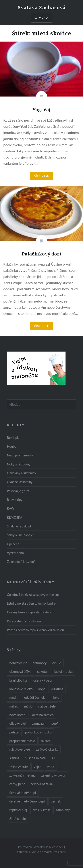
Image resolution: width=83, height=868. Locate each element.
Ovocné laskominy (20, 482)
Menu (43, 18)
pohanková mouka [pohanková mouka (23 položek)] (38, 732)
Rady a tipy (15, 500)
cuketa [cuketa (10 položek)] (42, 671)
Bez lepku (14, 438)
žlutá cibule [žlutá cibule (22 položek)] (17, 819)
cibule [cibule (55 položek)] (57, 663)
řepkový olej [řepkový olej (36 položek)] (18, 810)
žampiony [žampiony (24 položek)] (63, 810)
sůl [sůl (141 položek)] (53, 758)
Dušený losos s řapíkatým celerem (30, 612)
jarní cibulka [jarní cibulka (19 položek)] (18, 680)
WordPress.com (55, 852)
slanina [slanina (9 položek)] (14, 758)
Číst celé (41, 176)
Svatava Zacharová (42, 7)
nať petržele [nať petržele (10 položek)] (47, 706)
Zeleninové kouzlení (21, 562)
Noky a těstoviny (19, 464)
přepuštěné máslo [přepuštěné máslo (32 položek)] (22, 741)
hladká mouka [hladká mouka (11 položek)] (63, 671)
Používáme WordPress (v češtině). (41, 847)
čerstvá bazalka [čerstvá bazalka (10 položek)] (42, 784)
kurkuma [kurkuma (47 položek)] (57, 689)
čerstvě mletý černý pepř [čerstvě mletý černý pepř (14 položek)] (27, 801)
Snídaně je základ (19, 526)
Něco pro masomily (20, 455)
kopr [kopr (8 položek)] (42, 689)
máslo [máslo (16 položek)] (28, 706)
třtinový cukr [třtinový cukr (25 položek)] (19, 767)
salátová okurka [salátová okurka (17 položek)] (47, 749)
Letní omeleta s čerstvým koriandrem (33, 603)
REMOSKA (14, 517)
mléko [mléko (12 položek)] (55, 697)
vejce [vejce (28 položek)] (38, 767)
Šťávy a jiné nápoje (20, 535)
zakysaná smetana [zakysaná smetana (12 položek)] (22, 775)
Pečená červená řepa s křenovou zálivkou (35, 630)
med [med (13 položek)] (13, 697)
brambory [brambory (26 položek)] (40, 663)
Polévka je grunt (18, 491)
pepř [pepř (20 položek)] (55, 723)
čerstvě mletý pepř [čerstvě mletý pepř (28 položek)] (23, 793)
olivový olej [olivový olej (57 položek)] (17, 723)
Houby (12, 446)
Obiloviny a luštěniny (21, 473)
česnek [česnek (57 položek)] (56, 801)
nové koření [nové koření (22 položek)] (18, 715)
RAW (11, 508)
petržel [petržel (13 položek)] (14, 732)
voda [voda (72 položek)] (51, 767)
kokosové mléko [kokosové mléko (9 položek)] (21, 689)
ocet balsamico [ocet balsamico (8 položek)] (43, 715)
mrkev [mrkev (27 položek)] (14, 706)
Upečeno (13, 544)
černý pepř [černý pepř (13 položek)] (17, 784)
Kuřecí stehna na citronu (24, 621)
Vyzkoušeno (15, 553)
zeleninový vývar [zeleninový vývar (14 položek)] (53, 775)
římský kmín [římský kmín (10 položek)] (41, 810)
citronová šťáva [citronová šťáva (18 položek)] (20, 671)
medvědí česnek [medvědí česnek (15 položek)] (33, 697)
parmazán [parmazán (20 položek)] (39, 723)
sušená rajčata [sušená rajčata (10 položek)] (36, 758)
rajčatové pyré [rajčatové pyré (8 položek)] (20, 749)
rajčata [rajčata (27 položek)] (46, 741)
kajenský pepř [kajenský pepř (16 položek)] (42, 680)
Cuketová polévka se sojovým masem (33, 595)
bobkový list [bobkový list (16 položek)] (18, 663)
